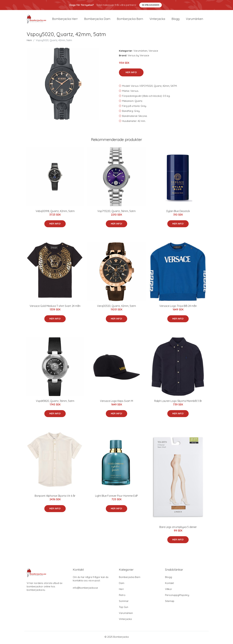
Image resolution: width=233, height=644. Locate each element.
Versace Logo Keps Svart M (116, 403)
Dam (122, 585)
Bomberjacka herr (65, 20)
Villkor (169, 591)
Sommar (124, 603)
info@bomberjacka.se (85, 589)
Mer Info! (131, 74)
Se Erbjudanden (151, 5)
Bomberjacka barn (130, 20)
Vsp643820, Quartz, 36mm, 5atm (55, 403)
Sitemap (170, 603)
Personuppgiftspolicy (177, 597)
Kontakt (169, 585)
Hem (29, 42)
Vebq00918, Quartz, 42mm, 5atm (55, 213)
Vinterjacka (157, 20)
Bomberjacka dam (97, 20)
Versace (153, 52)
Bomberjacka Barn (130, 579)
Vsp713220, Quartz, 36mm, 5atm (116, 213)
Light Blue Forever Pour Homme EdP (116, 498)
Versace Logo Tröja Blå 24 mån (178, 308)
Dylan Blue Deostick (178, 213)
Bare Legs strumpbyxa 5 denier (178, 529)
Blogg (175, 20)
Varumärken (194, 20)
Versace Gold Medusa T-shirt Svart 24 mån (55, 308)
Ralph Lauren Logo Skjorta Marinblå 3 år (178, 403)
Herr (121, 591)
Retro (122, 597)
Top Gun (124, 609)
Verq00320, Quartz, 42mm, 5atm (116, 308)
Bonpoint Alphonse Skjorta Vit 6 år (55, 498)
